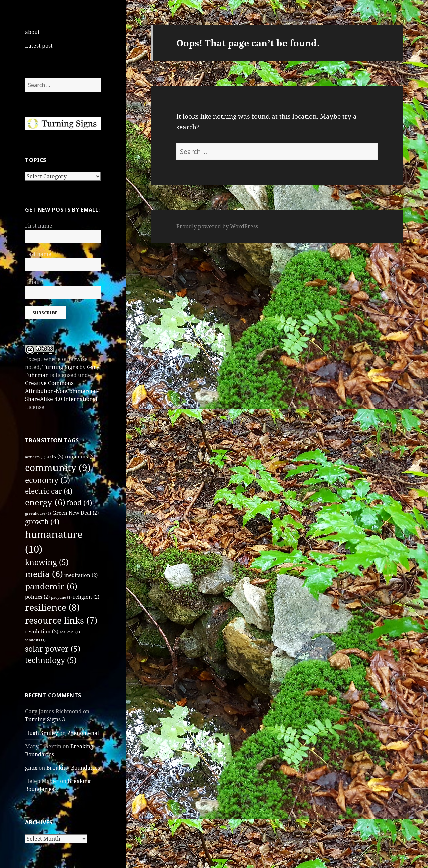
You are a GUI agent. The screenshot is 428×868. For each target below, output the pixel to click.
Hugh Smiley (41, 733)
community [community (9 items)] (58, 467)
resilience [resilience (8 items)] (52, 607)
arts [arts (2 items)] (55, 456)
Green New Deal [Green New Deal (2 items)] (76, 513)
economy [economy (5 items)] (47, 480)
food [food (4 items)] (79, 503)
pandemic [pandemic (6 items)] (51, 586)
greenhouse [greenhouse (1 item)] (38, 513)
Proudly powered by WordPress (217, 226)
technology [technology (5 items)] (51, 660)
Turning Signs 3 (45, 719)
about (32, 32)
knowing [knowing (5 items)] (47, 562)
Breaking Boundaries (73, 768)
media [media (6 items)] (44, 574)
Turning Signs (60, 367)
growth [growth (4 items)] (42, 522)
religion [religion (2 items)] (86, 597)
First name (39, 226)
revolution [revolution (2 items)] (42, 631)
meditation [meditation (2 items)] (81, 575)
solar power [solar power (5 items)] (53, 649)
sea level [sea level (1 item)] (70, 632)
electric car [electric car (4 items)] (49, 491)
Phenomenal (83, 733)
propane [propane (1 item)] (61, 597)
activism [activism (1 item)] (35, 457)
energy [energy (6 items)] (45, 502)
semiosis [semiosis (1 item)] (35, 640)
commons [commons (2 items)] (80, 456)
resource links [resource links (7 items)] (61, 620)
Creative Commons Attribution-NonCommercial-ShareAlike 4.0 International (62, 391)
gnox (31, 768)
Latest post (39, 46)
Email (34, 282)
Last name (38, 254)
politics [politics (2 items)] (37, 597)
